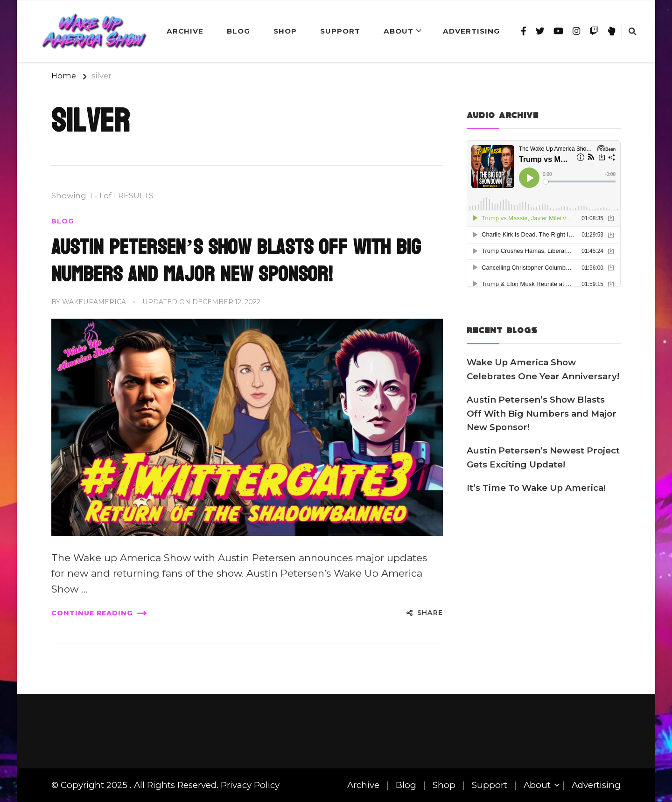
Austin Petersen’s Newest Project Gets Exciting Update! (543, 457)
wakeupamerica (94, 302)
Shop (285, 31)
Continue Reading (99, 613)
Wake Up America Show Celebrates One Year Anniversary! (543, 369)
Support (340, 31)
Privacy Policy (250, 785)
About (399, 31)
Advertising (471, 31)
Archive (185, 31)
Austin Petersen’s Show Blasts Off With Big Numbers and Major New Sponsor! (236, 261)
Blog (238, 31)
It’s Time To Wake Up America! (536, 488)
